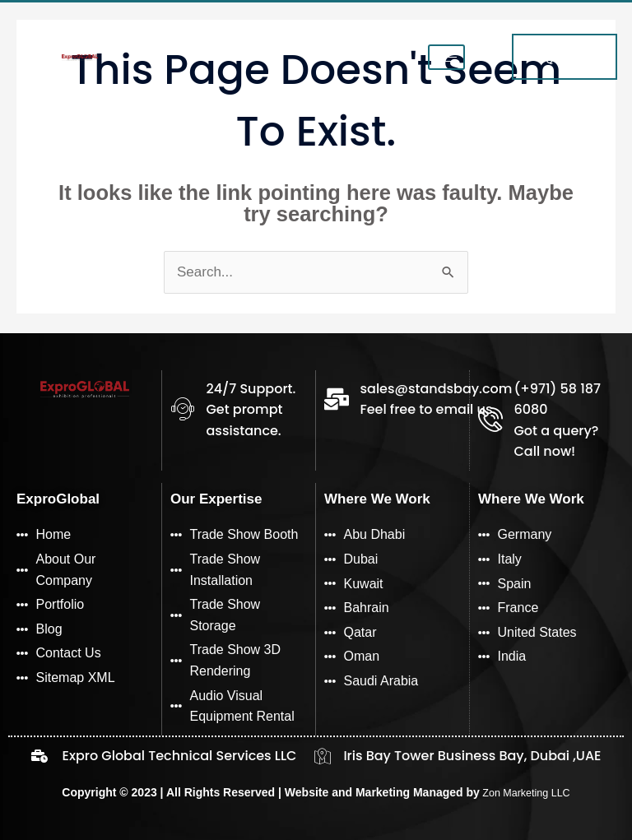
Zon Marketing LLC (525, 792)
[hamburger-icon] (445, 60)
